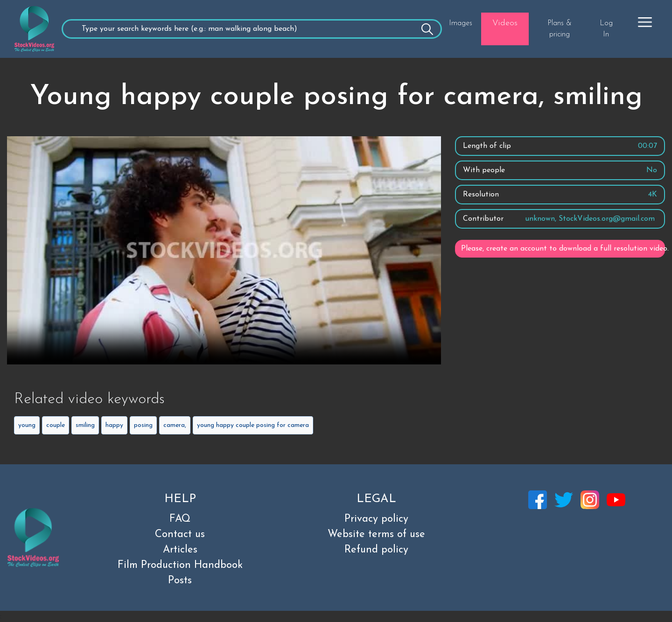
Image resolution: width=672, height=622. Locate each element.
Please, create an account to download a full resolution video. (563, 249)
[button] (645, 22)
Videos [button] (505, 23)
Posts (180, 581)
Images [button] (461, 23)
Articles (180, 550)
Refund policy (376, 550)
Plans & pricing (560, 29)
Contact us (180, 535)
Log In (606, 29)
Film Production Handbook (180, 565)
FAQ (180, 519)
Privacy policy (376, 519)
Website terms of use (376, 535)
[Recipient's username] (252, 29)
